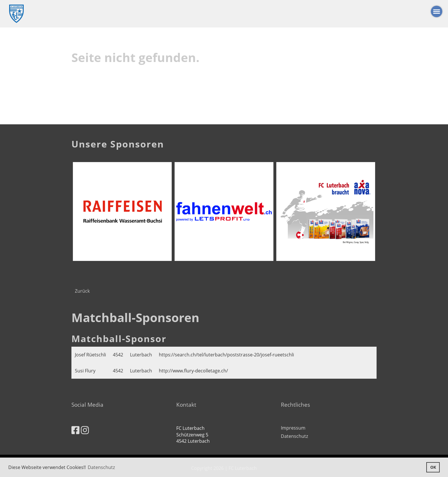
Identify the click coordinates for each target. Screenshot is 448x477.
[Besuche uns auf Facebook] (75, 430)
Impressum (293, 428)
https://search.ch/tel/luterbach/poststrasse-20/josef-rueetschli (226, 355)
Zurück (82, 291)
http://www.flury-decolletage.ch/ (193, 371)
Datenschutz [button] (101, 467)
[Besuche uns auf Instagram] (85, 430)
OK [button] (433, 467)
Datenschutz (294, 436)
